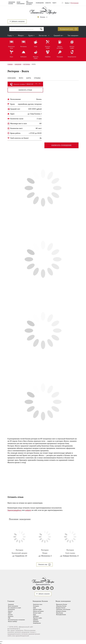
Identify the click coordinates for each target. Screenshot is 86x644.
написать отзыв (25, 90)
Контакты (11, 616)
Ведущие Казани (61, 608)
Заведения (18, 64)
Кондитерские (37, 623)
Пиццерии (36, 621)
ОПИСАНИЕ (12, 78)
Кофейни (36, 620)
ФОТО (21, 78)
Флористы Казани (61, 611)
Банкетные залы (38, 604)
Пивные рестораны (38, 611)
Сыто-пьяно (70, 540)
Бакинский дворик (20, 540)
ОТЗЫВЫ (37, 78)
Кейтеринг (36, 616)
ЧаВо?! (54, 3)
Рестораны (27, 64)
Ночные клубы (37, 613)
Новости (48, 3)
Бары (35, 615)
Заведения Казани (12, 3)
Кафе (35, 608)
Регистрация (75, 3)
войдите (28, 510)
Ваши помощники (21, 3)
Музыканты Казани (62, 604)
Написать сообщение (61, 145)
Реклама (10, 615)
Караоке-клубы (37, 609)
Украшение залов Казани (63, 609)
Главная (10, 64)
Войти (67, 3)
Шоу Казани (60, 613)
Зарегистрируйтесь (15, 510)
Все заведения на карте (30, 3)
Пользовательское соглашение (16, 620)
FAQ (9, 618)
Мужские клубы (37, 618)
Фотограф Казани (61, 615)
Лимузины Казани (61, 606)
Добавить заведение (17, 21)
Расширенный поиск (66, 29)
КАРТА (29, 78)
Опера (45, 540)
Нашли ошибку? (13, 621)
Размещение (40, 3)
